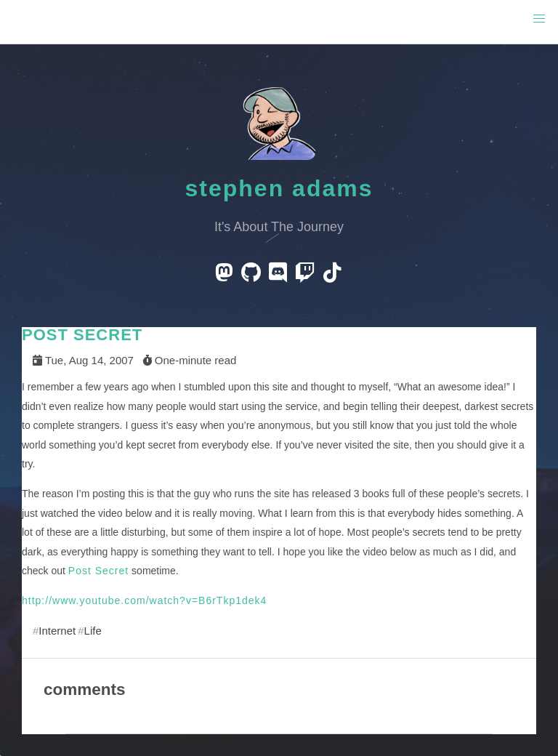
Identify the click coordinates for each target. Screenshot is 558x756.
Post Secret (98, 571)
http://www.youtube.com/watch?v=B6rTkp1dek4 (144, 600)
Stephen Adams (279, 188)
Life (93, 631)
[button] (539, 19)
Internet (57, 631)
